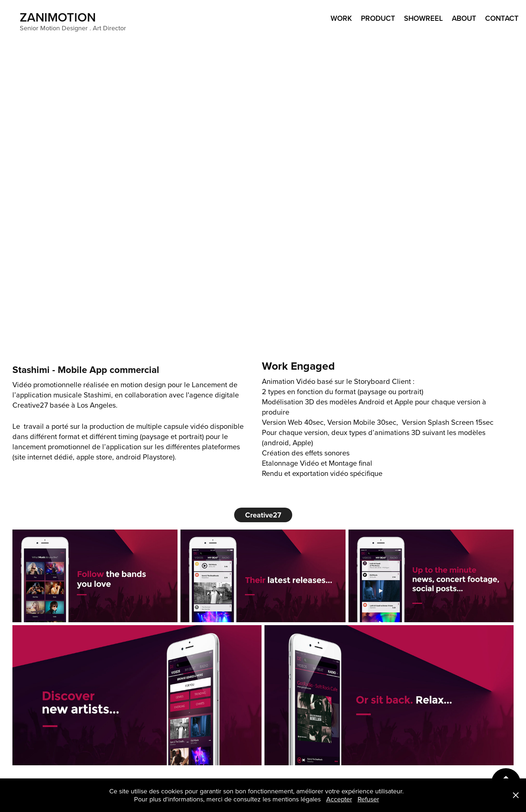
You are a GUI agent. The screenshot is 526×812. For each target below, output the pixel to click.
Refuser (368, 799)
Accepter (339, 799)
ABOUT (464, 18)
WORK (341, 18)
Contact (502, 18)
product (378, 18)
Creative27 (263, 515)
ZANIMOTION (59, 17)
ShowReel (423, 18)
